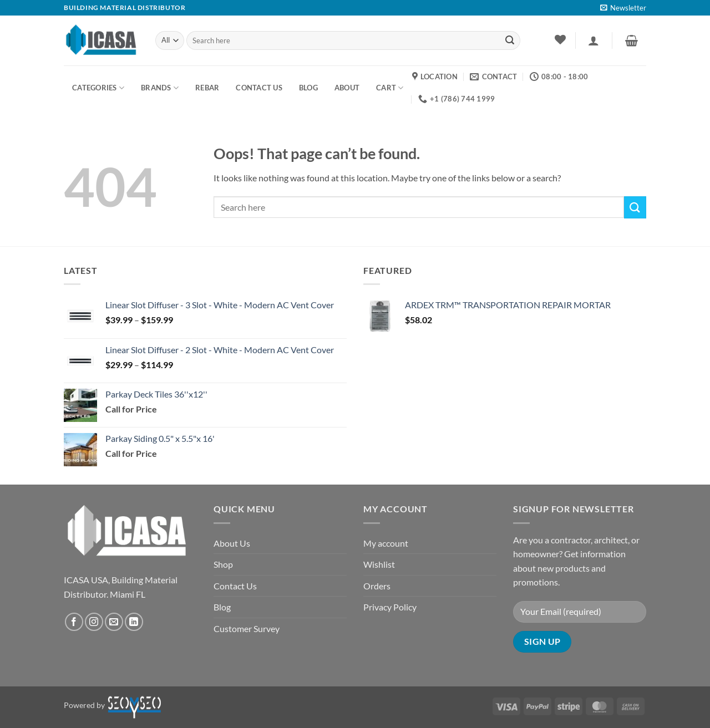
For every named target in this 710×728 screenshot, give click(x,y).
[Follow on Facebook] (74, 622)
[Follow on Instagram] (94, 622)
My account (386, 543)
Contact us (259, 88)
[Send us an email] (114, 622)
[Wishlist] (560, 39)
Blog (222, 607)
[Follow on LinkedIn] (134, 622)
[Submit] (510, 40)
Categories (98, 88)
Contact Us (235, 586)
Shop (223, 564)
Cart (390, 88)
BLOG (308, 88)
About (347, 88)
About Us (232, 543)
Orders (377, 586)
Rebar (207, 88)
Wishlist (379, 564)
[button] (623, 8)
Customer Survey (247, 628)
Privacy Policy (390, 607)
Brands (160, 88)
